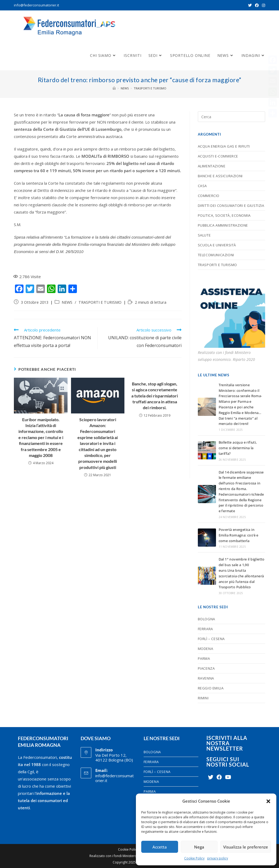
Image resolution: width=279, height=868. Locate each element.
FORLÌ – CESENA (211, 639)
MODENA (206, 649)
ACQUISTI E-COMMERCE (218, 156)
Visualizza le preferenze (246, 847)
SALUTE (204, 235)
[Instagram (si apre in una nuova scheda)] (263, 5)
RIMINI (203, 698)
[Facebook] (219, 777)
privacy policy (218, 858)
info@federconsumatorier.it (36, 5)
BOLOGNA (207, 619)
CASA (202, 186)
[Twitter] (211, 777)
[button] (268, 801)
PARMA (204, 658)
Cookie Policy (194, 858)
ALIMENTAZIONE (212, 166)
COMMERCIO (209, 196)
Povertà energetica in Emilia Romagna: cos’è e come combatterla (239, 535)
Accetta (160, 847)
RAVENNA (206, 678)
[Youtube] (228, 777)
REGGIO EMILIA (211, 688)
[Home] (114, 88)
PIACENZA (206, 668)
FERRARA (205, 629)
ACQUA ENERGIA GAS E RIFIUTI (224, 146)
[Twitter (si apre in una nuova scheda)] (250, 5)
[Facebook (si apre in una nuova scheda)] (257, 5)
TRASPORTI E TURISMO (100, 302)
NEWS (67, 302)
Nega (199, 847)
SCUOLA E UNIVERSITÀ (217, 245)
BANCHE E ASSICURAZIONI (220, 176)
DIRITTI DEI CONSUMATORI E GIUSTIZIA (231, 206)
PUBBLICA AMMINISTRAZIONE (223, 225)
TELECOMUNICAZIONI (216, 255)
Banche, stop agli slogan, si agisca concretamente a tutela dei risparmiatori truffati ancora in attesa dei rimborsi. (155, 396)
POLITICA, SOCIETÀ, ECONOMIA (224, 215)
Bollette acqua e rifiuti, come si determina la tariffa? (238, 448)
